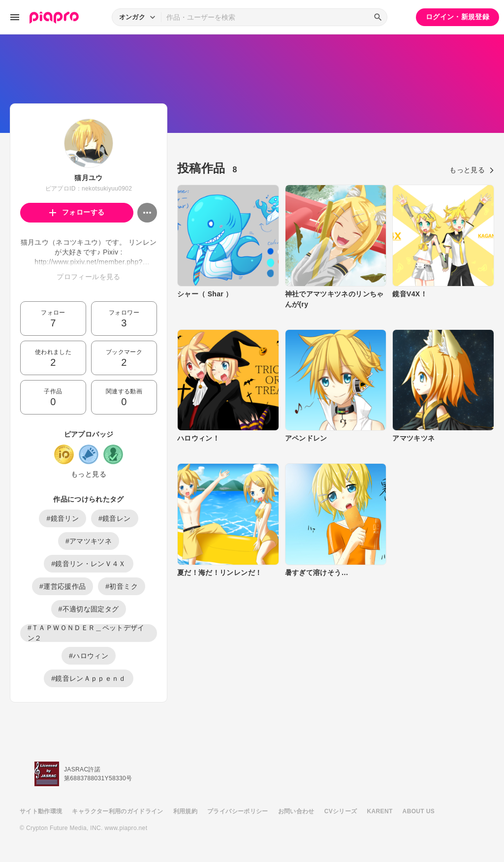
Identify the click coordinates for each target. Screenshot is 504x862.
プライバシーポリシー (238, 811)
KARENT (380, 811)
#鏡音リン (63, 518)
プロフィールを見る (88, 277)
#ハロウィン (89, 656)
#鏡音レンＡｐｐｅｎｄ (89, 678)
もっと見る (89, 474)
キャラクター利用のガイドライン (117, 811)
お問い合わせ (296, 811)
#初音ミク (122, 586)
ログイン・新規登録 (457, 17)
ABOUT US (419, 811)
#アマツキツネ (89, 541)
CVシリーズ (341, 811)
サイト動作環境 (41, 811)
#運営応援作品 (63, 586)
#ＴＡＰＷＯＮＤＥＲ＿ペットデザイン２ (86, 633)
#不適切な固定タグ (89, 609)
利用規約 (185, 811)
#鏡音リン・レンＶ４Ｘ (89, 564)
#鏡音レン (115, 518)
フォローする (77, 212)
